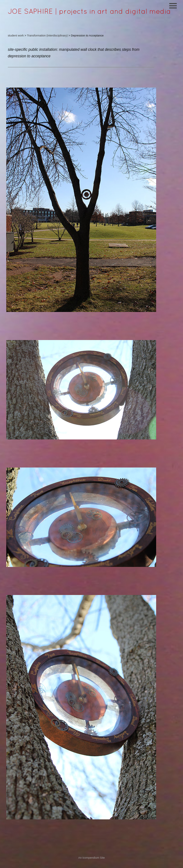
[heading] (89, 12)
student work (16, 36)
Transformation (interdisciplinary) (47, 36)
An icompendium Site (91, 858)
